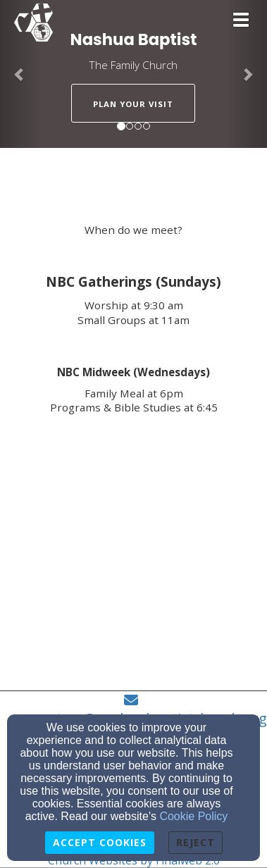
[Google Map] (133, 585)
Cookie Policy (193, 816)
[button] (133, 103)
